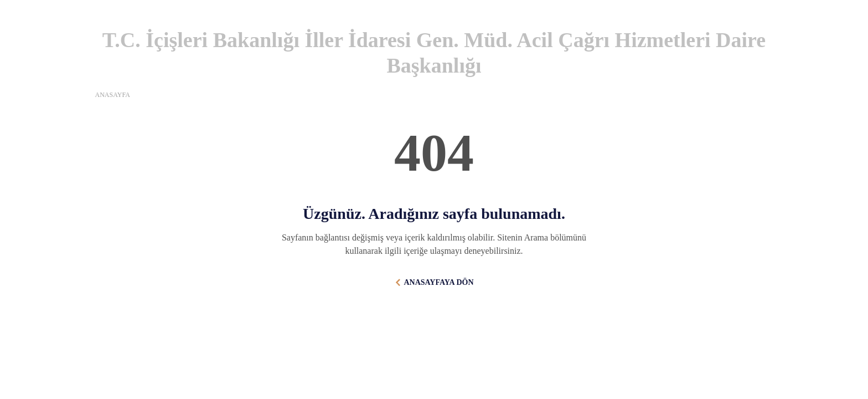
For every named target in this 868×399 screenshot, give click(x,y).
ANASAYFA (113, 95)
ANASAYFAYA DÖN (438, 282)
